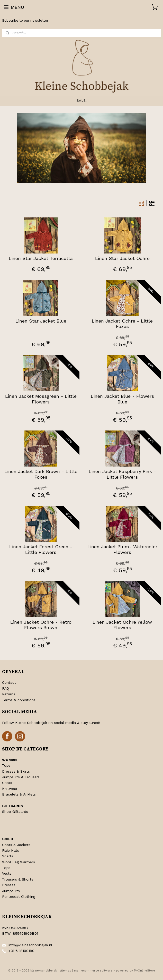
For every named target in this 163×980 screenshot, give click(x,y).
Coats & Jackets (16, 845)
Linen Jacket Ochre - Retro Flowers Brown (41, 625)
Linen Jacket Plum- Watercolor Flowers (122, 549)
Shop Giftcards (15, 812)
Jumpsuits (11, 891)
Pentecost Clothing (19, 897)
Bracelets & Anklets (19, 794)
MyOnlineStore (144, 971)
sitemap (65, 971)
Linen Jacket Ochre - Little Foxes (122, 324)
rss (76, 971)
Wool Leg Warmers (19, 862)
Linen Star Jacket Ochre (122, 258)
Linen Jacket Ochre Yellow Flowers (122, 625)
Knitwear (10, 789)
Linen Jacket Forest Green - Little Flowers (41, 549)
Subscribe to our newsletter (25, 20)
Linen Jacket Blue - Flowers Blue (122, 399)
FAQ (6, 688)
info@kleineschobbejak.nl (30, 945)
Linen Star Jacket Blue (41, 321)
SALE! (82, 101)
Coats (7, 783)
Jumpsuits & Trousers (21, 777)
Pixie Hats (11, 850)
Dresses (9, 885)
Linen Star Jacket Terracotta (41, 258)
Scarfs (8, 856)
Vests (7, 873)
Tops (6, 765)
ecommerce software (97, 971)
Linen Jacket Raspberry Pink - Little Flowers (122, 474)
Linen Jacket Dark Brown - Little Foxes (41, 474)
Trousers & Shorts (18, 879)
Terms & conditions (19, 700)
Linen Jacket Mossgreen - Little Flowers (41, 399)
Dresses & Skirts (16, 771)
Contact (9, 682)
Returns (9, 694)
